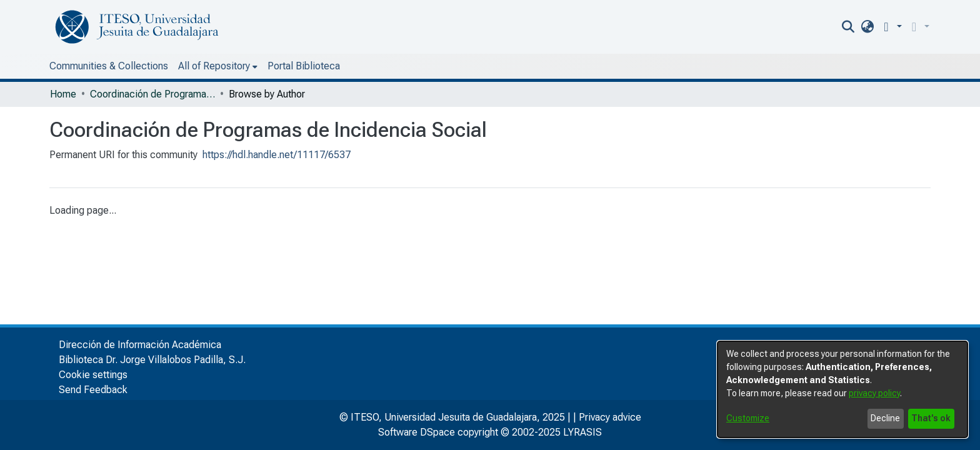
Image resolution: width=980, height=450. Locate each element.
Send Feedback (93, 390)
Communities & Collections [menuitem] (109, 66)
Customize (748, 418)
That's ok (931, 418)
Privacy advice (610, 417)
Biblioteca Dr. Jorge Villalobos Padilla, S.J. (152, 360)
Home (63, 94)
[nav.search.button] (874, 27)
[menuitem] (893, 27)
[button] (916, 27)
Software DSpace (417, 432)
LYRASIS (582, 432)
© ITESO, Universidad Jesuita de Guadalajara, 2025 (452, 417)
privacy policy (874, 393)
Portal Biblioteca (224, 66)
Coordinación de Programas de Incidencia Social (152, 94)
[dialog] (842, 389)
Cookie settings (93, 375)
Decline (885, 418)
